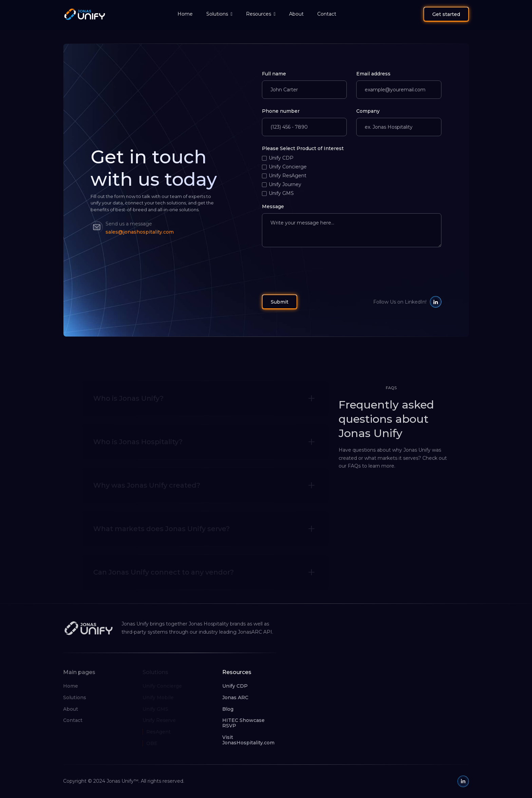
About (296, 14)
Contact (327, 14)
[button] (219, 14)
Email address (373, 74)
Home (185, 14)
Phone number (281, 111)
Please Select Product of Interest (303, 148)
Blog (228, 709)
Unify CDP (235, 686)
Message (273, 206)
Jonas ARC (235, 697)
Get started (446, 14)
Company (368, 111)
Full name (274, 74)
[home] (79, 14)
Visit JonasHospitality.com (248, 740)
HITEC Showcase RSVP (243, 723)
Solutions (217, 14)
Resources (259, 14)
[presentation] (313, 269)
